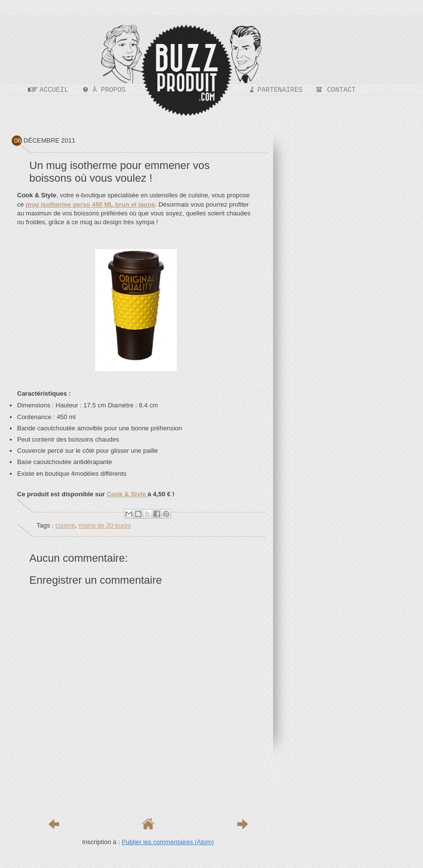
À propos (109, 90)
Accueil (54, 90)
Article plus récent (54, 824)
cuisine (65, 525)
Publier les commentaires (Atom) (168, 842)
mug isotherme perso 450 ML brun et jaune (90, 204)
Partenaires (280, 90)
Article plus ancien (242, 824)
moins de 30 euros (105, 525)
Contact (341, 90)
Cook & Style (127, 494)
